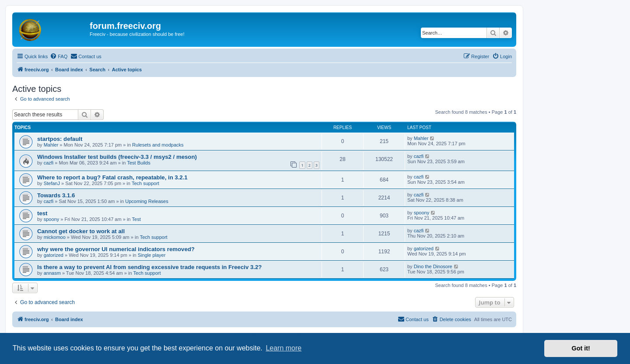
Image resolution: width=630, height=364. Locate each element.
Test (136, 219)
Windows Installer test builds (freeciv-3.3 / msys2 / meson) (117, 157)
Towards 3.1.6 (56, 195)
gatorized (54, 255)
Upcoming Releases (147, 201)
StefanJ (52, 183)
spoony (51, 219)
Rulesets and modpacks (158, 145)
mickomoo (55, 237)
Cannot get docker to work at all (81, 231)
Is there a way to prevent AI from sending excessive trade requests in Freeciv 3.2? (149, 267)
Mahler (51, 145)
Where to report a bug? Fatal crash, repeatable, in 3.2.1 (112, 177)
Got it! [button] (581, 348)
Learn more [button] (283, 348)
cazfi (49, 163)
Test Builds (138, 163)
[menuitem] (59, 56)
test (42, 213)
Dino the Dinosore (433, 266)
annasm (52, 273)
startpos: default (60, 139)
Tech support (145, 183)
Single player (152, 255)
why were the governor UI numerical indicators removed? (116, 249)
